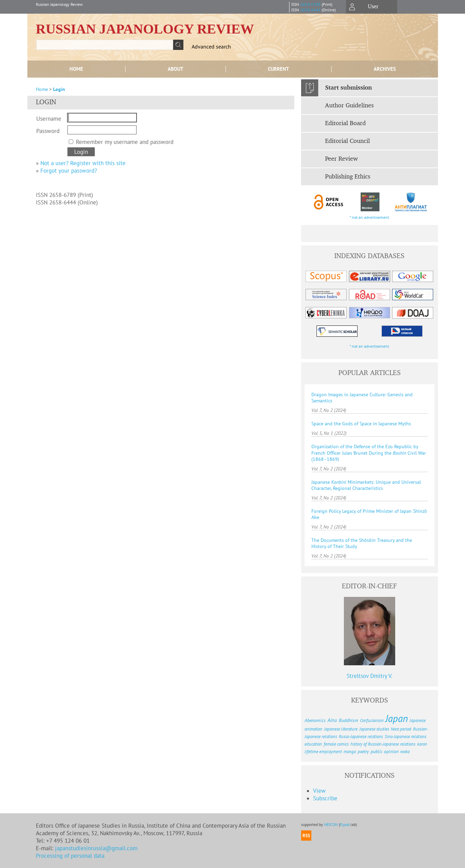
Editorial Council (347, 141)
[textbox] (105, 45)
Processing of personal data (70, 856)
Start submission (348, 88)
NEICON (331, 824)
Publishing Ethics (348, 177)
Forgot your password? (69, 171)
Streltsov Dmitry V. (370, 676)
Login (59, 89)
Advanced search (211, 46)
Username (49, 119)
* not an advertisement (369, 217)
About (176, 69)
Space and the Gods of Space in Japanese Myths (361, 424)
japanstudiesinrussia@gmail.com (96, 848)
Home (76, 69)
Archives (385, 69)
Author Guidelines (349, 106)
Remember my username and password (125, 142)
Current (279, 69)
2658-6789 (310, 4)
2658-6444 (310, 10)
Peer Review (341, 159)
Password (48, 131)
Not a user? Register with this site (83, 163)
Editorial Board (345, 123)
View (319, 791)
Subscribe (325, 798)
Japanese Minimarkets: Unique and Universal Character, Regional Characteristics (366, 485)
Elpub (345, 824)
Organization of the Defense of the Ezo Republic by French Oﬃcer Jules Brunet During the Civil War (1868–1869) (369, 453)
